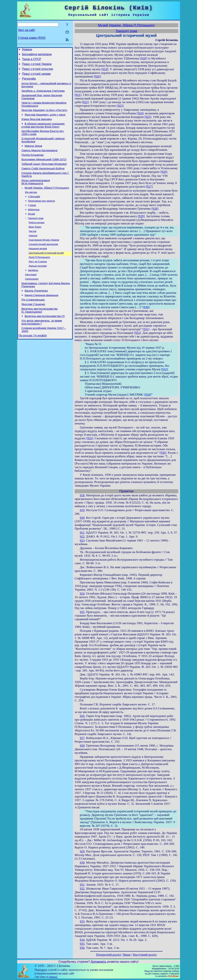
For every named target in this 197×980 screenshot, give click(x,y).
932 (82, 889)
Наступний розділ (145, 955)
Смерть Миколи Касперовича (40, 161)
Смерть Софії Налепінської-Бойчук (43, 181)
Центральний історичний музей (46, 272)
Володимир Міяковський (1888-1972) (44, 171)
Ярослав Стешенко (33, 329)
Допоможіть (98, 962)
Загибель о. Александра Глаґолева (43, 96)
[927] (149, 187)
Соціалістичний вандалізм (43, 263)
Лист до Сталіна (38, 282)
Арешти (33, 254)
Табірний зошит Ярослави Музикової (44, 176)
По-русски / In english (33, 363)
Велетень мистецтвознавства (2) (45, 342)
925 (82, 612)
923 (82, 540)
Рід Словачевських (33, 324)
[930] (146, 307)
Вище (127, 955)
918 (82, 495)
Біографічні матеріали (37, 55)
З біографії (34, 211)
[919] (105, 69)
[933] (164, 369)
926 (82, 716)
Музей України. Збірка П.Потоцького (47, 202)
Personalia (29, 82)
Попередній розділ (108, 955)
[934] (148, 395)
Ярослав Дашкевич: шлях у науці (45, 122)
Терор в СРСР (32, 61)
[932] (138, 333)
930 (82, 863)
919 (82, 510)
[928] (155, 209)
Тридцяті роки (36, 235)
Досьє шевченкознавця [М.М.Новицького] (36, 195)
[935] (90, 438)
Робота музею (37, 239)
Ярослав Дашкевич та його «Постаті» (45, 117)
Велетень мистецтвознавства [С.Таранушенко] (40, 335)
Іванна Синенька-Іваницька (41, 318)
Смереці (53, 977)
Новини (27, 50)
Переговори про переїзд (42, 216)
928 (82, 746)
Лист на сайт (27, 30)
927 (82, 738)
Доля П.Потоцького (39, 277)
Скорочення (32, 301)
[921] (78, 95)
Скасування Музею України (44, 258)
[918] (143, 58)
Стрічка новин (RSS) (32, 38)
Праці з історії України (37, 66)
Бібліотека (34, 225)
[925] (148, 117)
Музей (32, 230)
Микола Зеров (33, 156)
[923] (120, 106)
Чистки (33, 249)
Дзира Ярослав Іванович (37, 127)
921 (82, 533)
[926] (164, 172)
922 (82, 536)
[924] (140, 113)
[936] (163, 453)
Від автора (31, 207)
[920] (97, 76)
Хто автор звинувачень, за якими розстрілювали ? (42, 348)
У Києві (32, 221)
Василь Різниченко (36, 313)
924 (82, 594)
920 (82, 518)
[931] (146, 329)
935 (82, 944)
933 (82, 921)
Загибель (33, 291)
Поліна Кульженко (33, 166)
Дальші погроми (38, 286)
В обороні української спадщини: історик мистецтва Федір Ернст (43, 133)
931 (82, 885)
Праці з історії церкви (36, 77)
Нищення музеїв (38, 268)
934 (82, 940)
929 (82, 851)
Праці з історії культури (38, 72)
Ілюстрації (31, 296)
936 (82, 948)
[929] (141, 216)
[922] (85, 102)
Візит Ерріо (35, 244)
